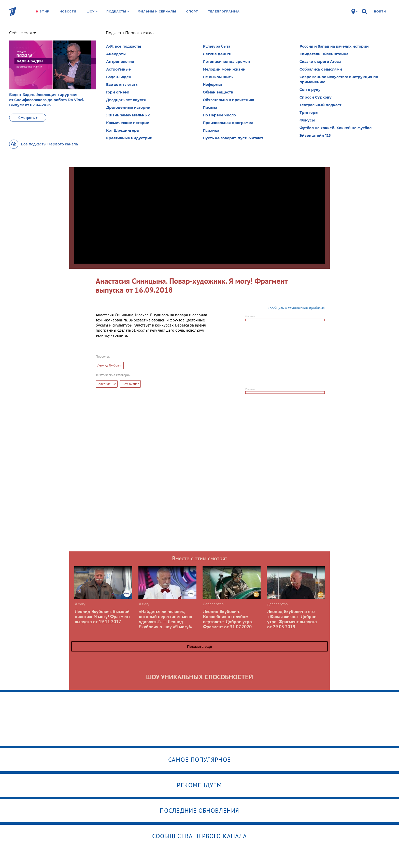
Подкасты (118, 11)
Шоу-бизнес (130, 384)
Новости (68, 11)
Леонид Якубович (110, 365)
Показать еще (199, 646)
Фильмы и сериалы (157, 11)
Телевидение (107, 384)
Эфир (44, 11)
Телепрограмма (224, 11)
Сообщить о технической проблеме (296, 308)
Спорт (192, 11)
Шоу (92, 11)
